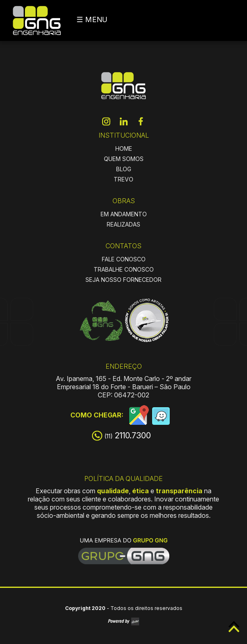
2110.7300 (128, 435)
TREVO (123, 179)
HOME (124, 149)
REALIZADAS (123, 224)
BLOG (124, 169)
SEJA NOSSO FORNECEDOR (123, 280)
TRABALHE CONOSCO (124, 269)
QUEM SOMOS (124, 159)
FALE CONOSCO (124, 259)
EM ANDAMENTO (124, 214)
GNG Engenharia (37, 20)
